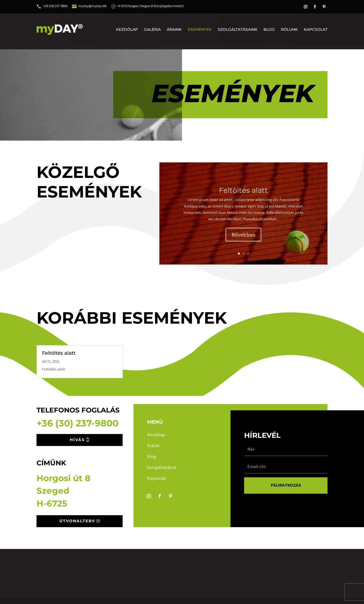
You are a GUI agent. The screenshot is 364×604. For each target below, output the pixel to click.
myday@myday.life (92, 6)
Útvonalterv (77, 521)
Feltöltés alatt (243, 196)
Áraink (174, 29)
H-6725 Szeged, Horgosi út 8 (151, 6)
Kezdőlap (127, 29)
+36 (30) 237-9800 (55, 6)
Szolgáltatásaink (238, 29)
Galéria (152, 29)
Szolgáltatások (162, 467)
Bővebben (243, 240)
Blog (269, 29)
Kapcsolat (316, 29)
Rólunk (289, 29)
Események (200, 29)
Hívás (77, 440)
